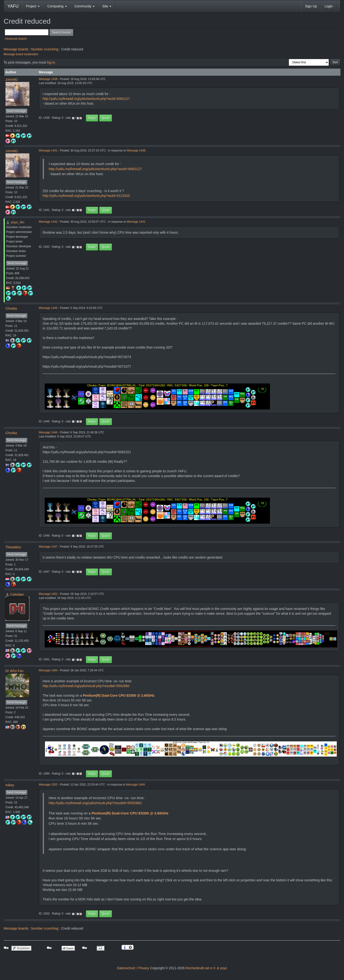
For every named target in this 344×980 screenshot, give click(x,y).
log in (51, 62)
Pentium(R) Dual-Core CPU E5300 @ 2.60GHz (119, 695)
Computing (57, 6)
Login (329, 6)
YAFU (13, 6)
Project (33, 6)
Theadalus (13, 547)
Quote (106, 118)
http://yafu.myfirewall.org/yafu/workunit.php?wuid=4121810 (86, 196)
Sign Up (311, 6)
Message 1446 (48, 432)
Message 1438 (48, 79)
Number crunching (45, 49)
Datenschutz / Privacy (133, 968)
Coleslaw (17, 594)
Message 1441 (48, 151)
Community (85, 6)
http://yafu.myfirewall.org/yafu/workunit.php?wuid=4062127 (86, 99)
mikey (10, 785)
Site (107, 6)
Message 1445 (48, 308)
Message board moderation (21, 54)
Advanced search (16, 39)
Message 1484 (48, 670)
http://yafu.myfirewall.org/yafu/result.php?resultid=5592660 (86, 686)
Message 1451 (48, 594)
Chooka (11, 308)
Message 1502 (48, 785)
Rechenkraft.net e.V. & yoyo (207, 968)
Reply (92, 118)
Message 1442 (48, 222)
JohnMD (12, 80)
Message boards (16, 49)
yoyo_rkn (18, 222)
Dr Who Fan (14, 671)
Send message (16, 111)
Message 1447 (48, 547)
